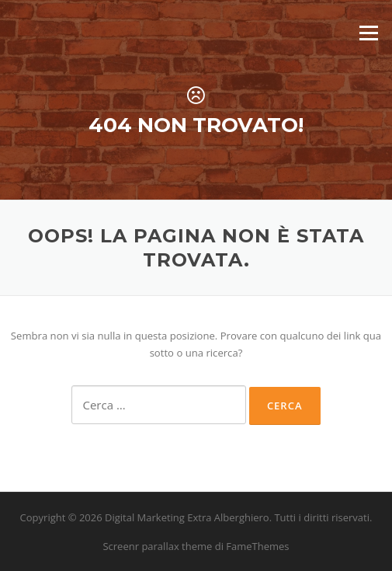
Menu (368, 33)
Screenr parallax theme (157, 546)
